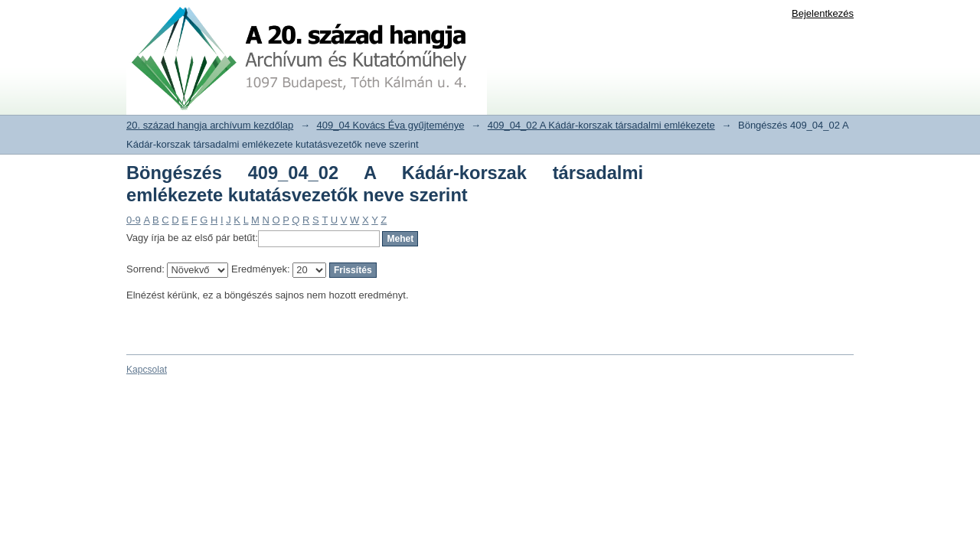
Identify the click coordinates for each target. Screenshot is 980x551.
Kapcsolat (147, 370)
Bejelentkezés (823, 13)
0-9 (134, 220)
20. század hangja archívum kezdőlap (210, 125)
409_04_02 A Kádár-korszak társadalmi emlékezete (601, 125)
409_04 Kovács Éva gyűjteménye (391, 125)
